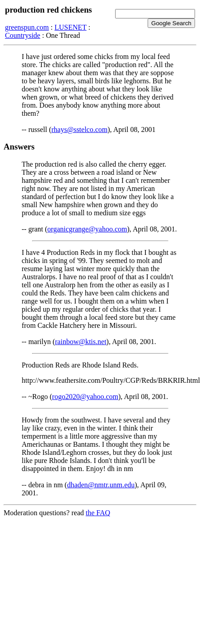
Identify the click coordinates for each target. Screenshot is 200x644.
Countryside (23, 35)
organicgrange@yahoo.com (87, 229)
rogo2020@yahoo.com (85, 397)
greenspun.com (27, 27)
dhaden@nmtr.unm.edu (101, 485)
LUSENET (71, 27)
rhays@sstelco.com (79, 129)
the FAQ (98, 513)
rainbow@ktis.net (81, 342)
